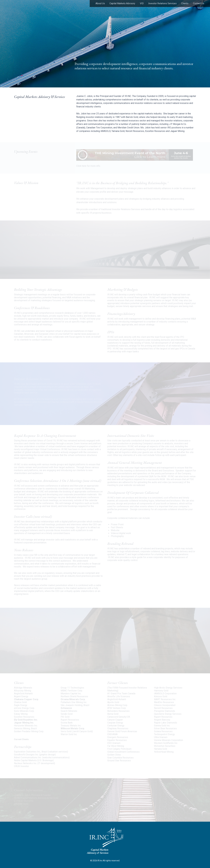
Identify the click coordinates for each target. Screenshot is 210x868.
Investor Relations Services (162, 3)
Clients (185, 3)
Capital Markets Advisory (122, 3)
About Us (100, 3)
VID (142, 3)
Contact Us (199, 3)
